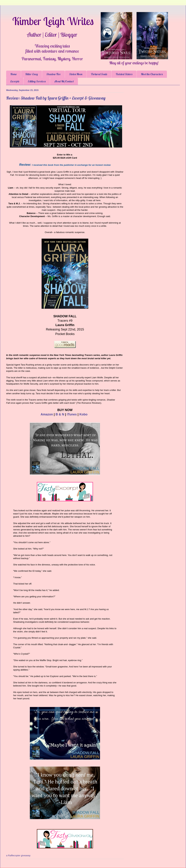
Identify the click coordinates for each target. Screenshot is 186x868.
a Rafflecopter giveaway (18, 855)
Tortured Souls (99, 74)
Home (14, 74)
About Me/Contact (64, 81)
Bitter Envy (31, 74)
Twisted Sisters (124, 74)
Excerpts (15, 81)
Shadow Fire (53, 74)
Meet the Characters (152, 74)
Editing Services (37, 81)
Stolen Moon (76, 74)
